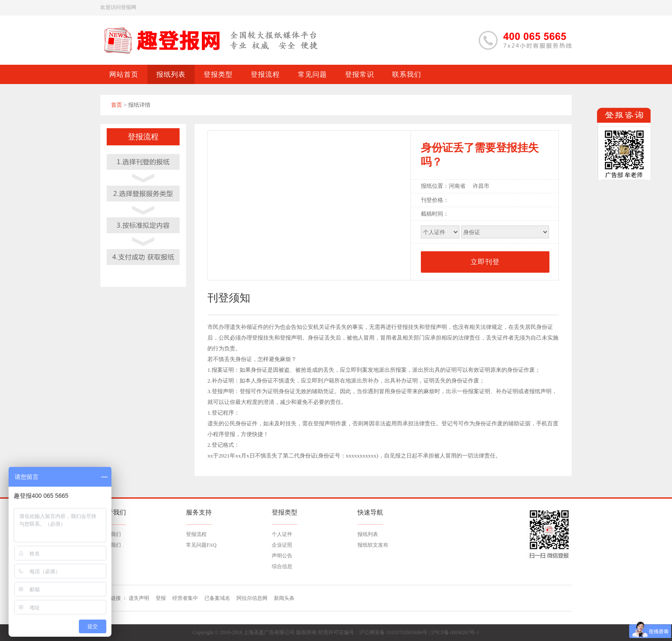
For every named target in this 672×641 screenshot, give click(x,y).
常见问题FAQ (201, 545)
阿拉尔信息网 (252, 598)
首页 (117, 105)
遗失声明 (139, 598)
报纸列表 (368, 534)
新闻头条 (284, 598)
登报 (161, 598)
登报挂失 (408, 327)
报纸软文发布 (373, 545)
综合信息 (282, 566)
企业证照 (282, 545)
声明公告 (282, 556)
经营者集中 (185, 598)
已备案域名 (217, 598)
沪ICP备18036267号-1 (455, 632)
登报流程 (196, 534)
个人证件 (282, 534)
